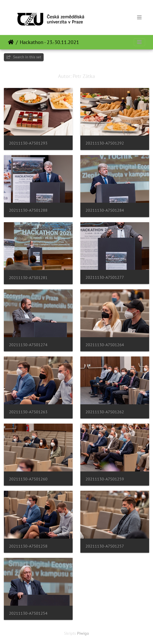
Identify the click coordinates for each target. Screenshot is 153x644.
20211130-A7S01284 (105, 210)
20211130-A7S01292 (105, 143)
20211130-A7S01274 (28, 345)
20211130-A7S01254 (28, 613)
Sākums (11, 42)
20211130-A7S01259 (105, 479)
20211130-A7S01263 (28, 412)
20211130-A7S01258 (28, 546)
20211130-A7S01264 (105, 345)
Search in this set (24, 57)
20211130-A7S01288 (28, 210)
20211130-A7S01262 (105, 412)
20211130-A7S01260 (28, 479)
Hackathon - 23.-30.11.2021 (49, 42)
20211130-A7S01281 (28, 278)
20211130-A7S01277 (105, 277)
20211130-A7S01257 (105, 546)
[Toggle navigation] (139, 17)
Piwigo (83, 633)
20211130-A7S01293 (28, 143)
